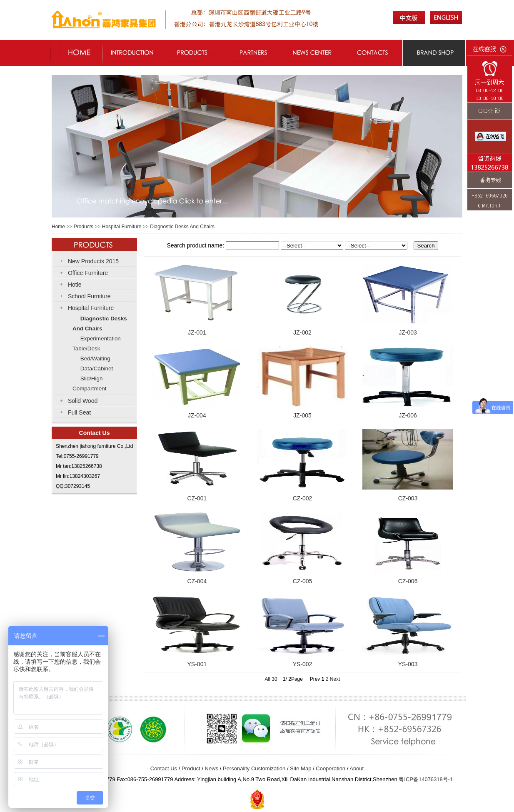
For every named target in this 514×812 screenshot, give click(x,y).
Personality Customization (254, 768)
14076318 (431, 779)
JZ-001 (197, 332)
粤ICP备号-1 (426, 779)
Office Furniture (88, 273)
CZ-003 (408, 498)
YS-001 (197, 664)
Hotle (75, 285)
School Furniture (89, 296)
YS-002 (303, 664)
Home (58, 227)
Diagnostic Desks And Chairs (182, 227)
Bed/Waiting (95, 359)
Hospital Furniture (122, 227)
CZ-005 (303, 581)
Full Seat (79, 412)
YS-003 (408, 664)
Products (84, 227)
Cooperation (331, 768)
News (212, 768)
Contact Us (164, 768)
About (357, 768)
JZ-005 (302, 415)
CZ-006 (408, 581)
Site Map (301, 768)
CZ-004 (197, 581)
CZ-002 (303, 498)
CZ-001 (197, 498)
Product (191, 768)
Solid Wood (83, 401)
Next (335, 679)
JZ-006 (408, 415)
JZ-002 (302, 332)
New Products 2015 (93, 261)
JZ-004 (197, 415)
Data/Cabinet (97, 369)
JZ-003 (408, 332)
